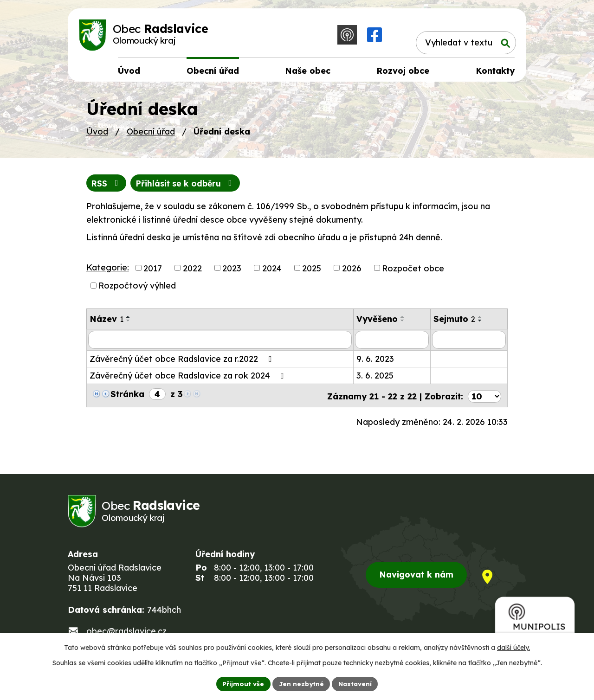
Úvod (97, 134)
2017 (153, 271)
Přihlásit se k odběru (189, 186)
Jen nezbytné (301, 683)
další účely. (513, 647)
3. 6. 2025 (375, 378)
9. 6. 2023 (375, 362)
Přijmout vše (242, 683)
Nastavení (356, 683)
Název (107, 322)
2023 (232, 271)
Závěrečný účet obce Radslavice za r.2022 (182, 362)
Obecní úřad (151, 134)
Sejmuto (454, 322)
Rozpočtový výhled (137, 289)
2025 (312, 271)
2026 (352, 271)
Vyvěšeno (377, 322)
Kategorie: (108, 270)
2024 (272, 271)
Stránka (127, 397)
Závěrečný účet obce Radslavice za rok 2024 (188, 378)
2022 (192, 271)
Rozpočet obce (413, 271)
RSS (107, 186)
